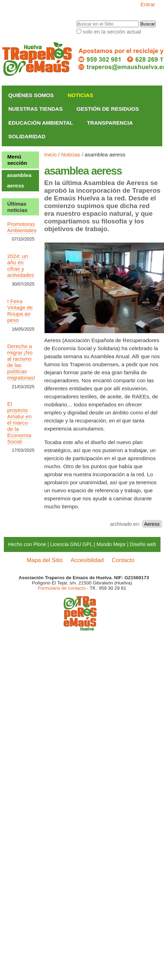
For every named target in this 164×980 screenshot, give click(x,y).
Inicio (50, 154)
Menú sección (17, 160)
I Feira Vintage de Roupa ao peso (20, 311)
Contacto (123, 560)
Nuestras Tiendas (36, 109)
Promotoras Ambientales (22, 227)
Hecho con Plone (27, 544)
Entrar (148, 4)
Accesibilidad (87, 560)
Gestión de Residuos (108, 109)
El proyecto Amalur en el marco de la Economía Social (19, 423)
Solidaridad (27, 136)
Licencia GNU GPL (71, 544)
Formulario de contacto (62, 588)
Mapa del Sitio (45, 560)
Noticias (80, 95)
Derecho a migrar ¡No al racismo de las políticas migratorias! (21, 362)
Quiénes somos (31, 95)
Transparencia (110, 123)
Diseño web (143, 544)
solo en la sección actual (112, 32)
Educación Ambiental (41, 123)
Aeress (152, 524)
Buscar (76, 21)
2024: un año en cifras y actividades (21, 266)
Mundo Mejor (111, 544)
